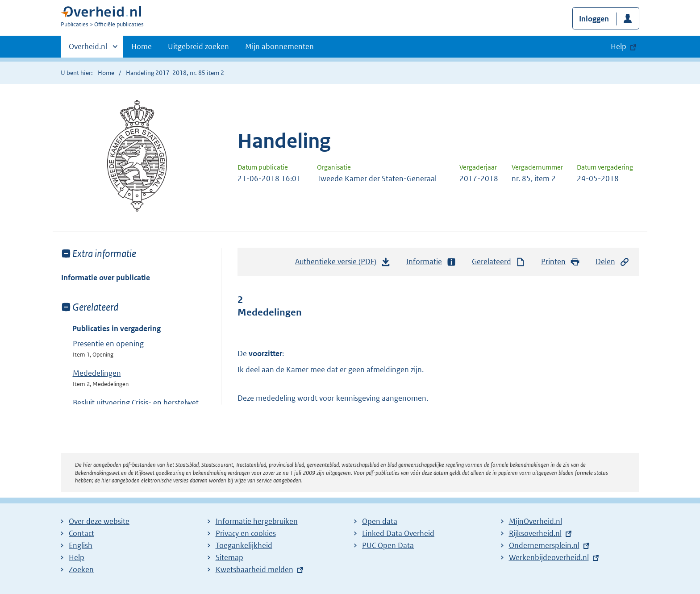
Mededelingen (97, 373)
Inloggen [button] (594, 19)
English (81, 545)
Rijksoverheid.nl (535, 533)
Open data (380, 521)
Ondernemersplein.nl (544, 545)
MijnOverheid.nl (535, 521)
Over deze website (99, 521)
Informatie (431, 262)
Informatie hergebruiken (257, 521)
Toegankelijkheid (244, 545)
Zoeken (81, 569)
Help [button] (619, 46)
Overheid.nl (88, 49)
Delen (612, 262)
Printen (560, 262)
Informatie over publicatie (106, 278)
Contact (81, 533)
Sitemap (229, 557)
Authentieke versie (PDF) (343, 264)
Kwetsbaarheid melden (254, 569)
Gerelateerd (499, 262)
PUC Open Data (388, 545)
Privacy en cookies (246, 533)
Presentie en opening (108, 344)
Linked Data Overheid (398, 533)
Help (77, 557)
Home (142, 46)
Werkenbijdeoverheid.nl (549, 557)
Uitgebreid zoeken (198, 46)
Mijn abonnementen (279, 46)
